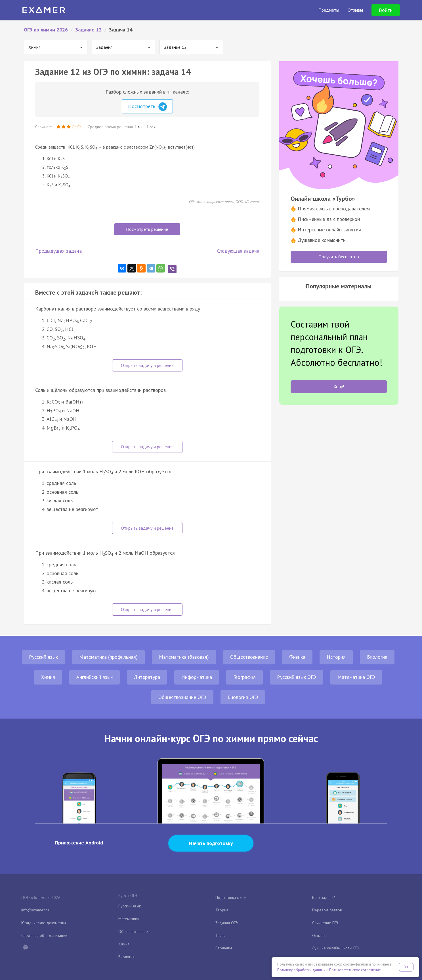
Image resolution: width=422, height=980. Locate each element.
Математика (129, 919)
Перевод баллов (327, 910)
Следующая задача (238, 251)
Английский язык (95, 677)
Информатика (197, 677)
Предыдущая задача (58, 251)
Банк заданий (324, 897)
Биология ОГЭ (243, 697)
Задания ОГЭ (227, 923)
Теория (222, 910)
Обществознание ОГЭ (182, 697)
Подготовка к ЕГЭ (231, 897)
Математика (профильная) (108, 657)
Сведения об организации (44, 935)
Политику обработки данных (301, 970)
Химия (48, 677)
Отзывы (319, 935)
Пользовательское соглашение (355, 970)
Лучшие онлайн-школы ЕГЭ (336, 948)
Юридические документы (44, 923)
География (244, 677)
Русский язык (43, 657)
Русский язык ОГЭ (297, 677)
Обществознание (249, 657)
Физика (297, 657)
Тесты (220, 935)
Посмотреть (147, 107)
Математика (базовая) (184, 657)
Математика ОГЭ (356, 677)
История (336, 657)
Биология (377, 657)
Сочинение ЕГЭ (325, 923)
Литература (147, 677)
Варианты (224, 948)
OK (406, 967)
